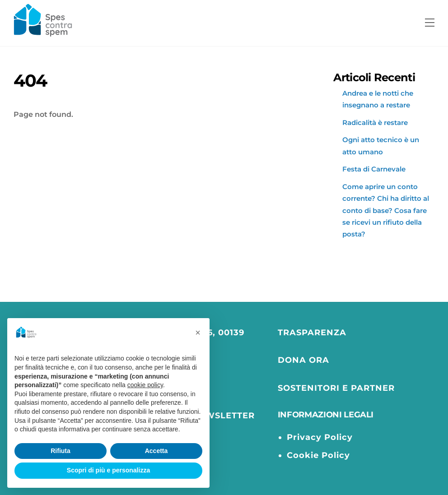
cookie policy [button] (145, 385)
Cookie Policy (318, 455)
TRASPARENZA (312, 332)
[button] (198, 333)
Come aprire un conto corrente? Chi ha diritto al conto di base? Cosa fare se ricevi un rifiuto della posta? (386, 210)
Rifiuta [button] (61, 451)
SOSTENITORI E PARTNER (336, 388)
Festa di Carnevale (374, 169)
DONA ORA (303, 360)
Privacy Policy (320, 437)
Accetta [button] (156, 451)
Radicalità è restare (375, 123)
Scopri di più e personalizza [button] (108, 470)
